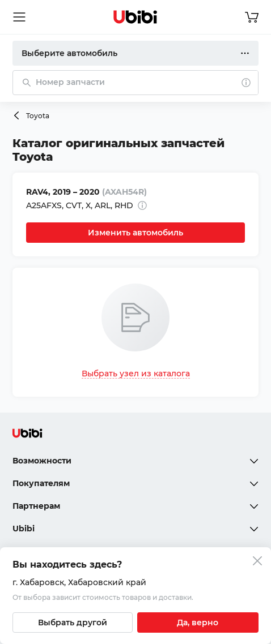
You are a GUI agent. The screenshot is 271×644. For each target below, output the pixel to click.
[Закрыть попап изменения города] (257, 562)
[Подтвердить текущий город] (198, 622)
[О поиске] (246, 83)
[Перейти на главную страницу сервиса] (135, 17)
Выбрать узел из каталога (136, 373)
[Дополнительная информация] (142, 205)
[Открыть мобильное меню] (19, 17)
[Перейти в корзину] (252, 17)
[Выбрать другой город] (73, 622)
